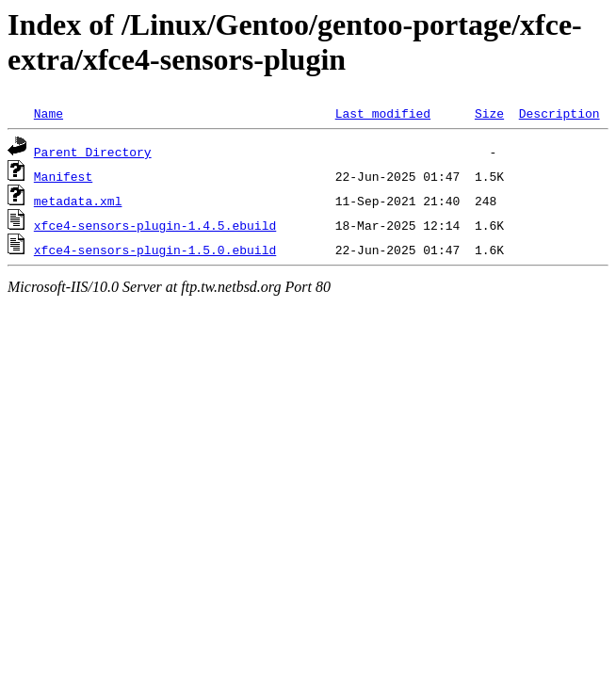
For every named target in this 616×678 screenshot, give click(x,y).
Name (49, 113)
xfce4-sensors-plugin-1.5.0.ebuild (155, 250)
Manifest (63, 176)
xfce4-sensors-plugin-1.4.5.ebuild (155, 225)
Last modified (383, 113)
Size (489, 113)
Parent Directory (93, 152)
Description (559, 113)
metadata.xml (78, 201)
